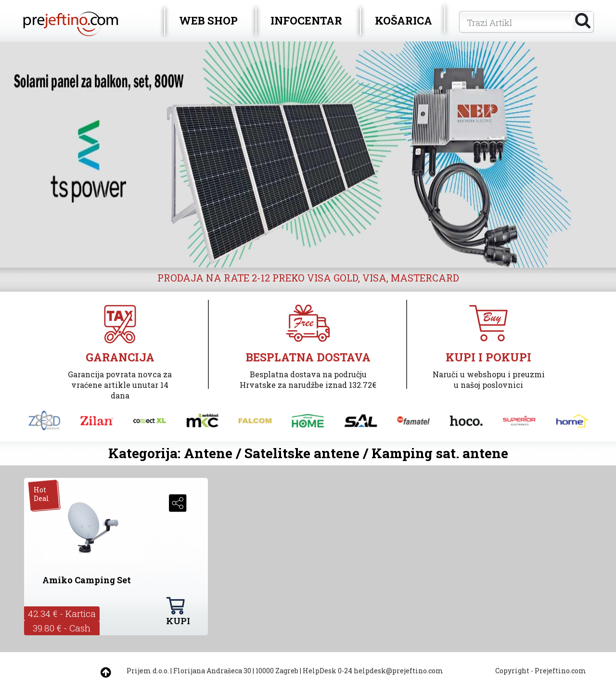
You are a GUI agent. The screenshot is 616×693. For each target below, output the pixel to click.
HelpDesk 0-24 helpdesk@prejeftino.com (373, 671)
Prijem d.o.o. (148, 671)
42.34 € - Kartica (62, 613)
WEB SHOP (208, 20)
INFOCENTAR (306, 20)
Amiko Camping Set (87, 580)
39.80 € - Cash (62, 628)
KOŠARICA (404, 20)
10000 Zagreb (277, 671)
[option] (308, 154)
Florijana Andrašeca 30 (212, 671)
